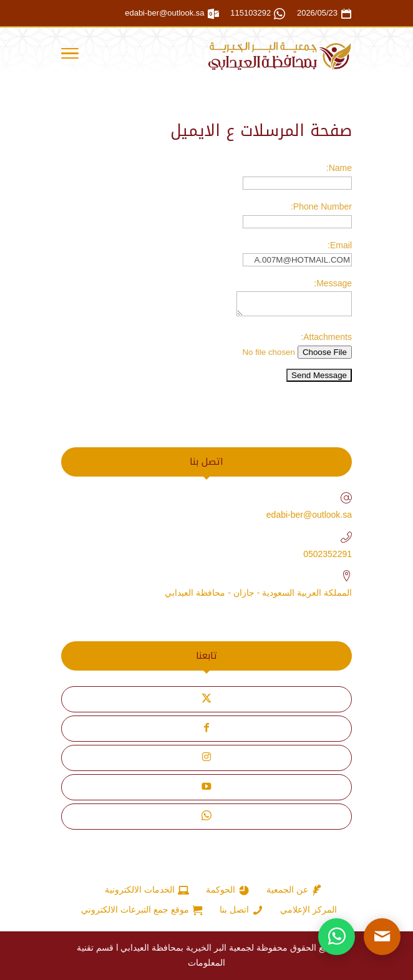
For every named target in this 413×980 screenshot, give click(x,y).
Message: (333, 283)
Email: (340, 245)
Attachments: (326, 337)
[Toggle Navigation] (70, 56)
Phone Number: (321, 206)
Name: (339, 168)
